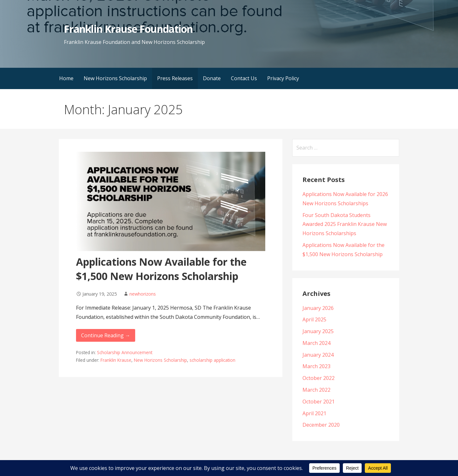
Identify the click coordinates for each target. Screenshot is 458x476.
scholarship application (212, 360)
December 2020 (321, 425)
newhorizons (143, 294)
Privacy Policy (283, 78)
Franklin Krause (116, 360)
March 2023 (316, 366)
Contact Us (244, 78)
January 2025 (318, 331)
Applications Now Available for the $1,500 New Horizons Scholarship (161, 269)
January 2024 (318, 355)
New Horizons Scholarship (115, 78)
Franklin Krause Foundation (128, 29)
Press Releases (175, 78)
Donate (212, 78)
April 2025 (314, 319)
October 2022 (319, 378)
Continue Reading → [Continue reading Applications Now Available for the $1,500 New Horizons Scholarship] (106, 335)
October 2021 (319, 402)
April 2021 (314, 413)
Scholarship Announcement (125, 352)
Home (66, 78)
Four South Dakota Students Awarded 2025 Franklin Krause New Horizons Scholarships (345, 224)
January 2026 (318, 308)
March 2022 (316, 390)
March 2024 (316, 343)
